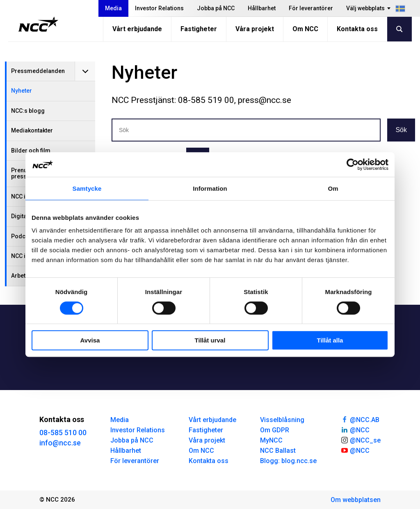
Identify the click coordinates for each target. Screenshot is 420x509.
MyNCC (271, 440)
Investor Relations (159, 8)
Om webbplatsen (356, 500)
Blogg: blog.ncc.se (288, 461)
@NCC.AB (360, 419)
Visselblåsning (282, 420)
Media (113, 8)
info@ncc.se (60, 443)
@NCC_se (361, 440)
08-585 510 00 (63, 433)
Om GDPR (275, 430)
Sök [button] (401, 130)
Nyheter (22, 91)
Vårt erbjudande (137, 29)
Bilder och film (31, 151)
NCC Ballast (278, 451)
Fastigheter (199, 29)
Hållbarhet (262, 8)
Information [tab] (210, 188)
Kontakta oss (357, 29)
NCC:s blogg (28, 111)
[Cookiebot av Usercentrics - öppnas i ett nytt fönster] (353, 164)
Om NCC (305, 29)
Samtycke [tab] (87, 188)
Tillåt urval (210, 340)
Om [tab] (333, 188)
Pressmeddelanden (38, 71)
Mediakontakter (32, 130)
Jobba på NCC (216, 8)
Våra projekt (255, 29)
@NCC (355, 429)
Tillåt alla (330, 340)
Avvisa (90, 340)
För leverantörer (311, 8)
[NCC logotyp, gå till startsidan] (38, 24)
